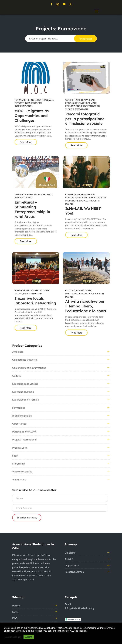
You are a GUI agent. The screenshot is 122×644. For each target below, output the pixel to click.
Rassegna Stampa (74, 572)
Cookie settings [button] (13, 637)
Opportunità (22, 103)
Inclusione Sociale (42, 100)
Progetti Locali (91, 106)
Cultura (70, 290)
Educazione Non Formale (81, 103)
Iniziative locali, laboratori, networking (35, 301)
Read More (26, 142)
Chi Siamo (70, 553)
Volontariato (19, 479)
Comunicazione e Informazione (29, 368)
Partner (16, 605)
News (15, 612)
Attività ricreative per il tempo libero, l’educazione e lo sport (86, 306)
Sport (15, 456)
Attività (69, 559)
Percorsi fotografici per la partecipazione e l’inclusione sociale (85, 119)
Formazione (22, 100)
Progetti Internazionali (25, 439)
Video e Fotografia (77, 109)
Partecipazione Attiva (79, 294)
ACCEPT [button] (29, 637)
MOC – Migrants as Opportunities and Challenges (32, 116)
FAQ (15, 618)
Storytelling (19, 463)
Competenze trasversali (80, 100)
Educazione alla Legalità (25, 384)
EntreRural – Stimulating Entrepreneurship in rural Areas (32, 209)
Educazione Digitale (78, 197)
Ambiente (20, 194)
